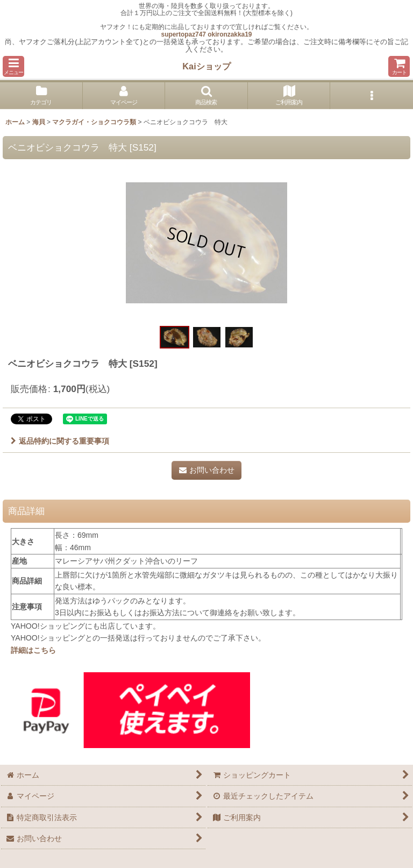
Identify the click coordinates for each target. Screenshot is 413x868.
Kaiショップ (206, 66)
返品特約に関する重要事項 (60, 441)
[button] (13, 66)
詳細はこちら (33, 650)
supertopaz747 (184, 34)
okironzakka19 (230, 34)
